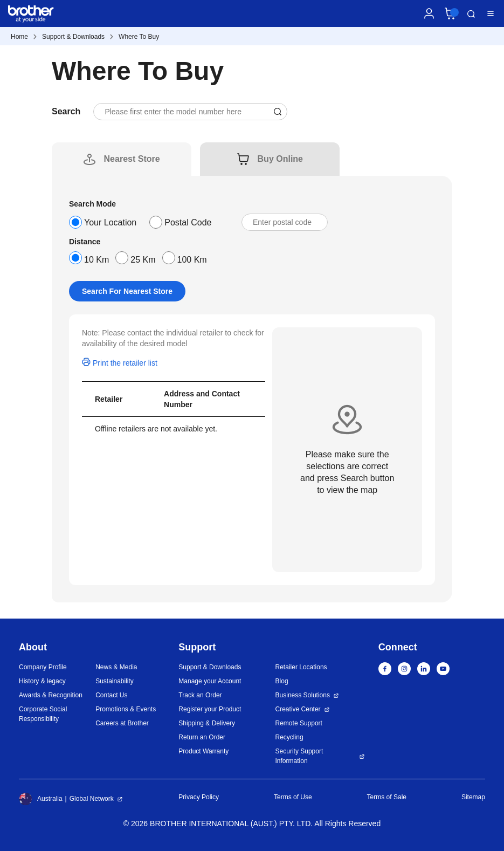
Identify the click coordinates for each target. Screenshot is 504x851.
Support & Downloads (73, 37)
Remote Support (299, 723)
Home (19, 37)
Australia (41, 799)
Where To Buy (139, 37)
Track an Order (200, 695)
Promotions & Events (126, 709)
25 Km (143, 260)
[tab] (132, 159)
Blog (282, 681)
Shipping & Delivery (207, 723)
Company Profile (43, 667)
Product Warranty (203, 751)
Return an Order (202, 737)
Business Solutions (303, 695)
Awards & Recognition (51, 695)
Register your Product (210, 709)
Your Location (110, 222)
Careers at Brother (122, 723)
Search (471, 14)
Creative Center (298, 709)
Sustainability (115, 681)
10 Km (96, 260)
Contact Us (111, 695)
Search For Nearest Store (127, 291)
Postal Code (188, 222)
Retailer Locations (301, 667)
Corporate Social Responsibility (43, 714)
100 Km (192, 260)
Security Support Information (299, 756)
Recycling (289, 737)
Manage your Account (210, 681)
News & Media (116, 667)
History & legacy (42, 681)
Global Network (92, 799)
